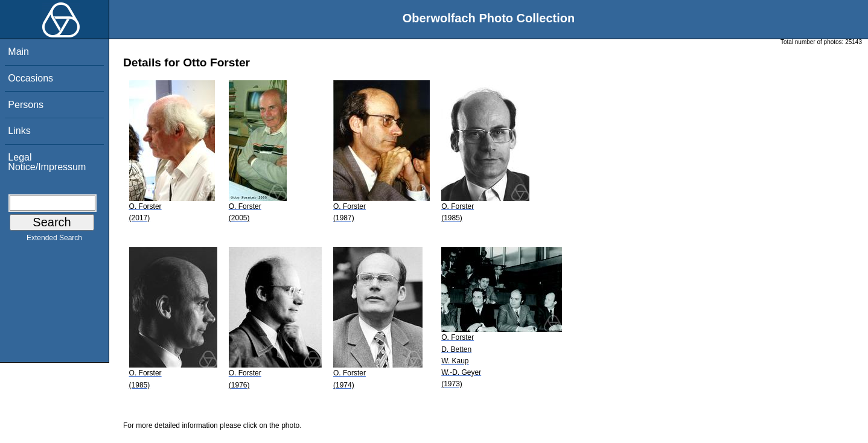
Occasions (30, 78)
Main (18, 52)
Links (19, 131)
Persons (26, 105)
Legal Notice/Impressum (47, 162)
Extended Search (54, 240)
